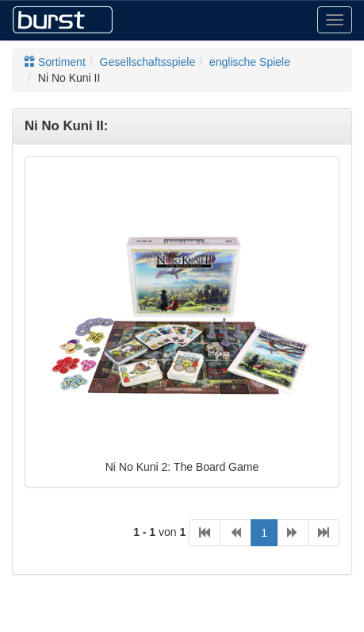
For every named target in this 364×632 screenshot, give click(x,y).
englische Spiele (250, 62)
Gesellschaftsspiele (148, 62)
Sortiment (55, 62)
